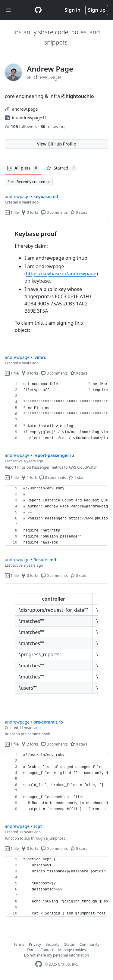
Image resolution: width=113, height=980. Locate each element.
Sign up (97, 10)
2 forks (30, 744)
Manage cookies (72, 950)
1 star (76, 478)
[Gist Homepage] (38, 10)
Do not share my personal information (57, 955)
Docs (31, 950)
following (52, 126)
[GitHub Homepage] (39, 964)
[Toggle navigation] (8, 10)
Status (69, 944)
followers (22, 126)
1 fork (29, 478)
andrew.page (25, 109)
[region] (56, 282)
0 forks (30, 212)
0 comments (54, 212)
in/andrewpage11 (30, 118)
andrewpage (17, 196)
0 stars (79, 212)
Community (89, 944)
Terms (19, 944)
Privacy (35, 944)
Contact (47, 950)
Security (53, 944)
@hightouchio (78, 96)
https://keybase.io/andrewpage (61, 274)
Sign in (73, 10)
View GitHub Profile (56, 144)
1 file (12, 212)
